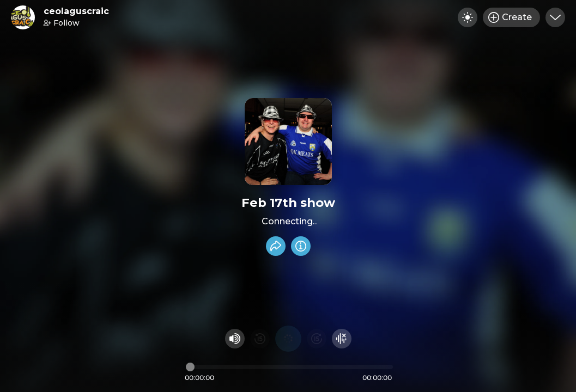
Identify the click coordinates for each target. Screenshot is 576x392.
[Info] (301, 246)
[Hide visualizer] (342, 339)
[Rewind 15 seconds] (260, 339)
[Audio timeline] (289, 367)
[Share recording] (276, 246)
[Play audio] (288, 339)
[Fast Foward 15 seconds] (317, 339)
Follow (62, 23)
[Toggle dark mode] (468, 17)
